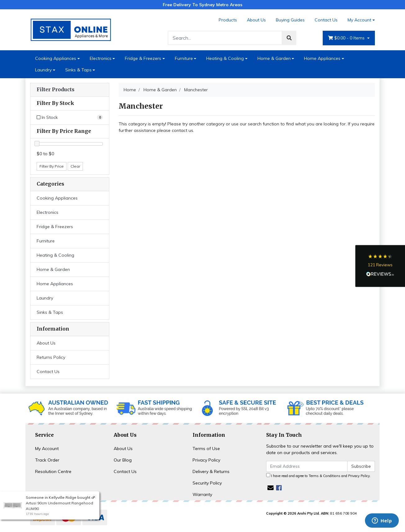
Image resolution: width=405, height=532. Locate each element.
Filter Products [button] (56, 90)
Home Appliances (322, 58)
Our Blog (123, 460)
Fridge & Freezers (143, 58)
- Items (347, 38)
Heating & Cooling (225, 58)
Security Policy (207, 483)
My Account (47, 449)
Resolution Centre (53, 471)
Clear (75, 166)
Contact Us (326, 20)
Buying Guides (290, 20)
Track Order (47, 460)
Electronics (101, 58)
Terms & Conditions (325, 476)
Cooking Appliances (56, 58)
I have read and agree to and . (319, 476)
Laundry (43, 70)
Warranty (202, 494)
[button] (380, 266)
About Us (256, 20)
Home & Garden (274, 58)
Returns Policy (51, 357)
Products (228, 20)
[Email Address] (307, 466)
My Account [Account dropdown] (359, 20)
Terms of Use (206, 449)
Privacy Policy (206, 460)
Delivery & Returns (211, 471)
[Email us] (271, 488)
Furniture (184, 58)
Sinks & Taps (78, 70)
